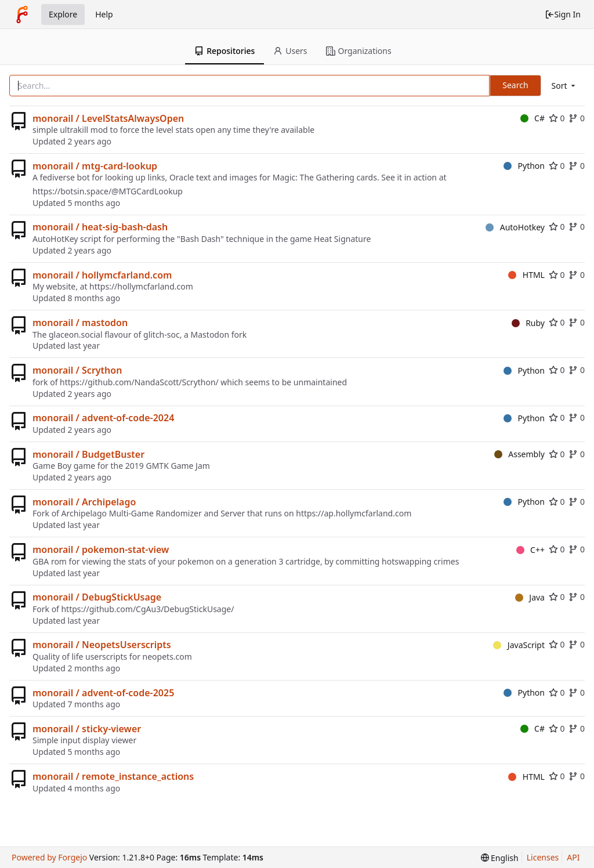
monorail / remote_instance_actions (113, 776)
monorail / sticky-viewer (87, 729)
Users (290, 51)
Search (515, 85)
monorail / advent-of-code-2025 (103, 693)
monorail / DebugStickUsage (97, 597)
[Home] (22, 15)
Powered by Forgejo (49, 857)
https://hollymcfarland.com (141, 286)
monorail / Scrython (77, 370)
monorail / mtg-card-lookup (95, 166)
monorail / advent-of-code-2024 (103, 418)
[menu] (564, 86)
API (573, 857)
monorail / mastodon (80, 323)
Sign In (563, 14)
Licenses (543, 857)
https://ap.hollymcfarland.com (354, 513)
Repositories (224, 51)
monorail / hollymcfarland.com (102, 275)
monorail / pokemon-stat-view (101, 549)
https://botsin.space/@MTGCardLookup (108, 191)
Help (104, 14)
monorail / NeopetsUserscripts (102, 645)
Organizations (359, 51)
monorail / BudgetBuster (88, 454)
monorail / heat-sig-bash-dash (100, 227)
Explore (63, 14)
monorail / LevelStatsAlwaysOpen (108, 118)
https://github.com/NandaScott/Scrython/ (139, 382)
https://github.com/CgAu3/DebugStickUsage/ (147, 609)
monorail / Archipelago (84, 502)
